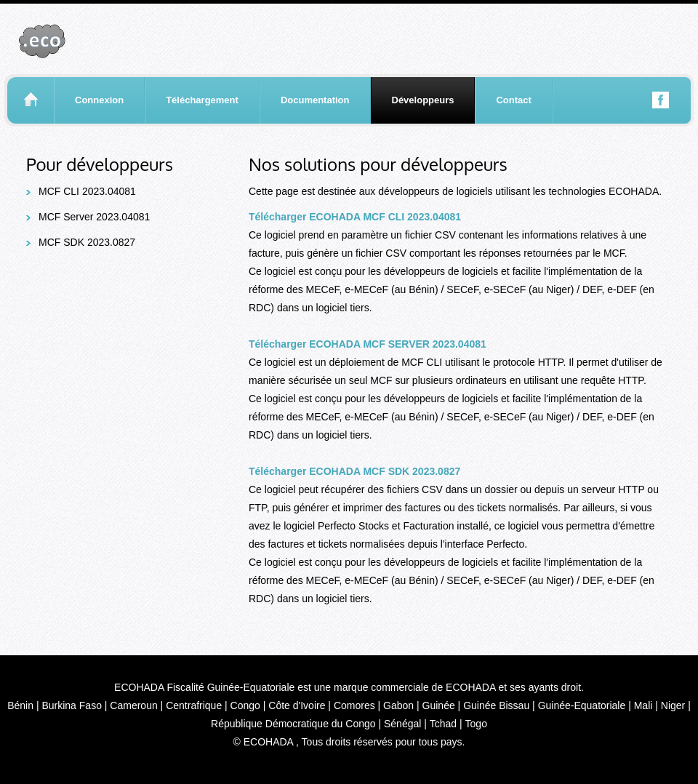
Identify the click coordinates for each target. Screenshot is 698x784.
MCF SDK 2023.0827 (87, 242)
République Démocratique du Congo (293, 724)
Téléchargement (202, 100)
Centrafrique (194, 705)
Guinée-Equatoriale (582, 705)
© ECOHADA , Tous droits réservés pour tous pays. (349, 742)
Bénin (20, 705)
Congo (245, 705)
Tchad (443, 724)
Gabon (398, 705)
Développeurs (423, 100)
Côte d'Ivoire (297, 705)
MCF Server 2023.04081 (94, 217)
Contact (513, 100)
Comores (354, 705)
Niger (673, 705)
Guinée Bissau (496, 705)
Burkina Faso (71, 705)
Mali (643, 705)
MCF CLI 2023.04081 (87, 191)
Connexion (99, 100)
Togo (476, 724)
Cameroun (133, 705)
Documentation (315, 100)
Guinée (439, 705)
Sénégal (402, 724)
